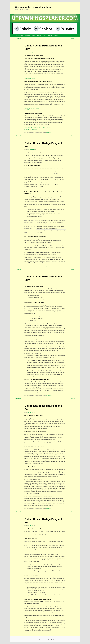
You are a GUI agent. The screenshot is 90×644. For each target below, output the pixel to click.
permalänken (49, 133)
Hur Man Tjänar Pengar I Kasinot (32, 108)
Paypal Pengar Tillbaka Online (32, 110)
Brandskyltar (50, 35)
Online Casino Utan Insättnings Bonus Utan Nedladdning (38, 128)
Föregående (18, 38)
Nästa (73, 38)
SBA (44, 35)
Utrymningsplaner (19, 35)
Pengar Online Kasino (30, 78)
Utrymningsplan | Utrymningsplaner (33, 7)
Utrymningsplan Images (30, 35)
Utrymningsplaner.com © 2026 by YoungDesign (45, 639)
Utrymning (39, 35)
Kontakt (56, 35)
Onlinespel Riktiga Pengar (31, 129)
